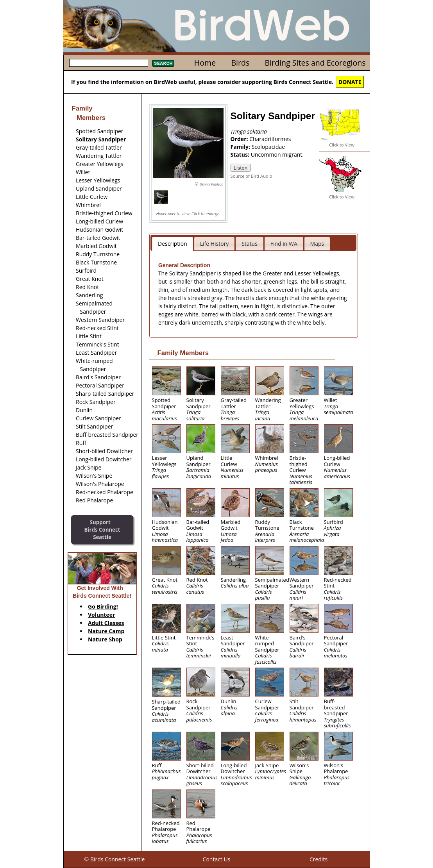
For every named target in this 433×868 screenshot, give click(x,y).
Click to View (342, 145)
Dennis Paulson (212, 184)
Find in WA (284, 244)
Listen (241, 168)
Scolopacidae (268, 147)
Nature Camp (106, 631)
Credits (318, 859)
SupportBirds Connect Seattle (102, 530)
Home (205, 63)
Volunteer (101, 615)
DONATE (350, 82)
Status (250, 244)
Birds (240, 63)
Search (163, 63)
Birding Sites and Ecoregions (315, 63)
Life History (215, 244)
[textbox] (109, 63)
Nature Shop (105, 639)
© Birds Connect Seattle (115, 859)
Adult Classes (106, 623)
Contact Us (217, 859)
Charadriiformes (270, 139)
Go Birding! (103, 606)
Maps (317, 244)
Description (173, 244)
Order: (240, 139)
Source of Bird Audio (251, 176)
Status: (241, 154)
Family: (241, 147)
